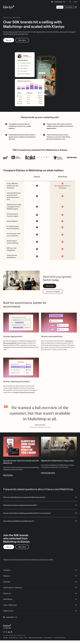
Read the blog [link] (8, 479)
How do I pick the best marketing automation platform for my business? (40, 517)
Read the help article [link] (48, 476)
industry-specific (20, 396)
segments (13, 347)
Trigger (67, 344)
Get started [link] (50, 289)
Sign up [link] (9, 44)
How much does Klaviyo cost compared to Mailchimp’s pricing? (40, 501)
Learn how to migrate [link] (53, 295)
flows (71, 344)
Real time (7, 347)
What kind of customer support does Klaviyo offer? (40, 509)
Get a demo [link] (22, 44)
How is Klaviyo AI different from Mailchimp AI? (40, 525)
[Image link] (21, 450)
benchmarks (30, 396)
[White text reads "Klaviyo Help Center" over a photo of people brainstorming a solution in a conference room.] (59, 450)
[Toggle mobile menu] (76, 7)
